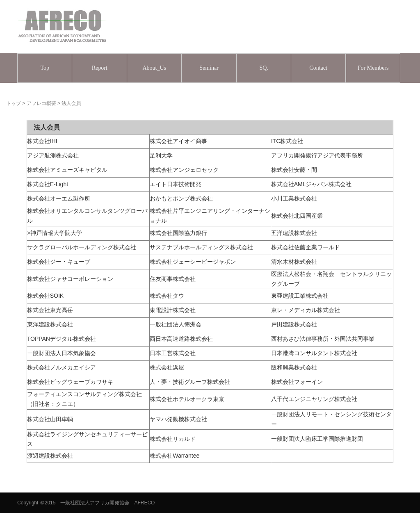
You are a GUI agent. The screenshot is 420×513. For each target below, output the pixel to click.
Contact (318, 68)
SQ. (264, 68)
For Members (373, 68)
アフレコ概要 (41, 103)
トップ (14, 103)
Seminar (209, 68)
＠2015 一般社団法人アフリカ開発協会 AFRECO (97, 503)
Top (45, 68)
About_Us (154, 68)
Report (100, 68)
